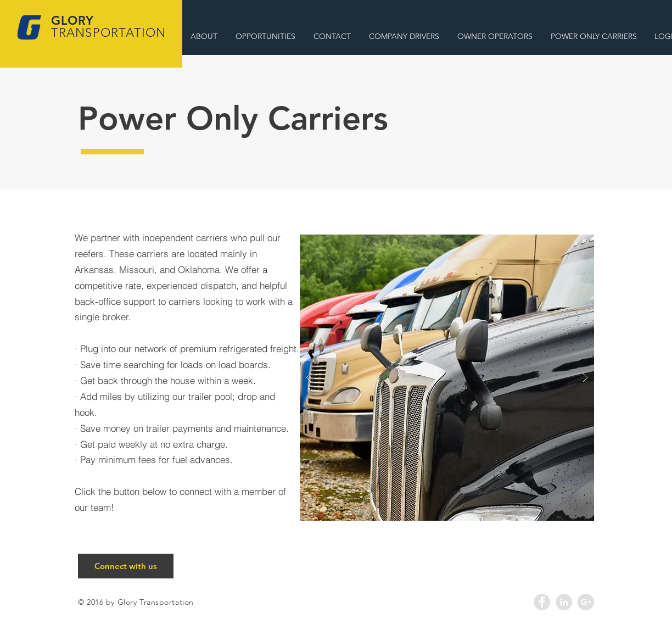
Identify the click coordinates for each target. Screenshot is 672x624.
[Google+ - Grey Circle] (586, 602)
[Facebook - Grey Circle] (542, 602)
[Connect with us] (126, 566)
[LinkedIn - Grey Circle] (564, 602)
